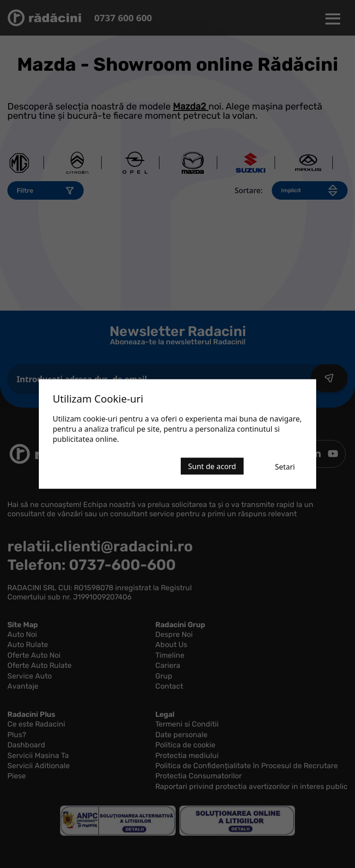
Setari (285, 467)
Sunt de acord (212, 466)
